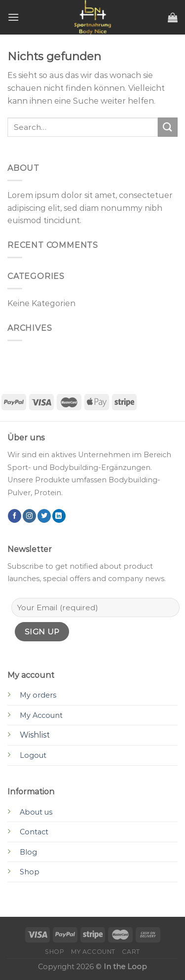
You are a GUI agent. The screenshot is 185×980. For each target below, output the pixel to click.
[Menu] (13, 17)
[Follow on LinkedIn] (59, 516)
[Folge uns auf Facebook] (15, 516)
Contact (34, 832)
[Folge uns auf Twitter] (44, 516)
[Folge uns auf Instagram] (29, 516)
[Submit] (168, 127)
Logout (33, 755)
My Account (41, 715)
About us (36, 812)
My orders (38, 695)
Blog (28, 852)
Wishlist (35, 735)
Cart (131, 952)
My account (93, 952)
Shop (30, 872)
